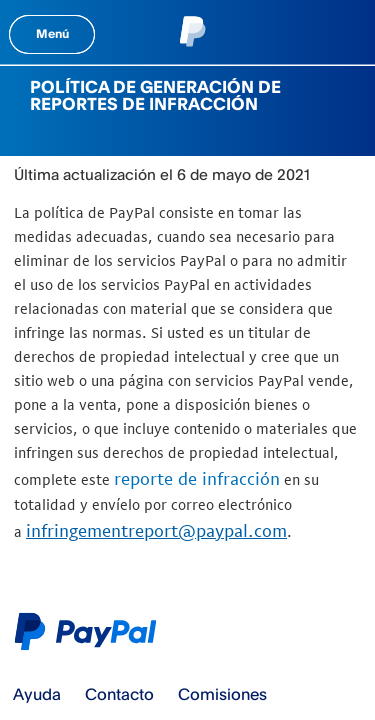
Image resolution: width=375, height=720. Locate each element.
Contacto (119, 694)
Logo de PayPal (90, 631)
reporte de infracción (197, 478)
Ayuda (37, 694)
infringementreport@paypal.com (156, 530)
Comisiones (222, 694)
